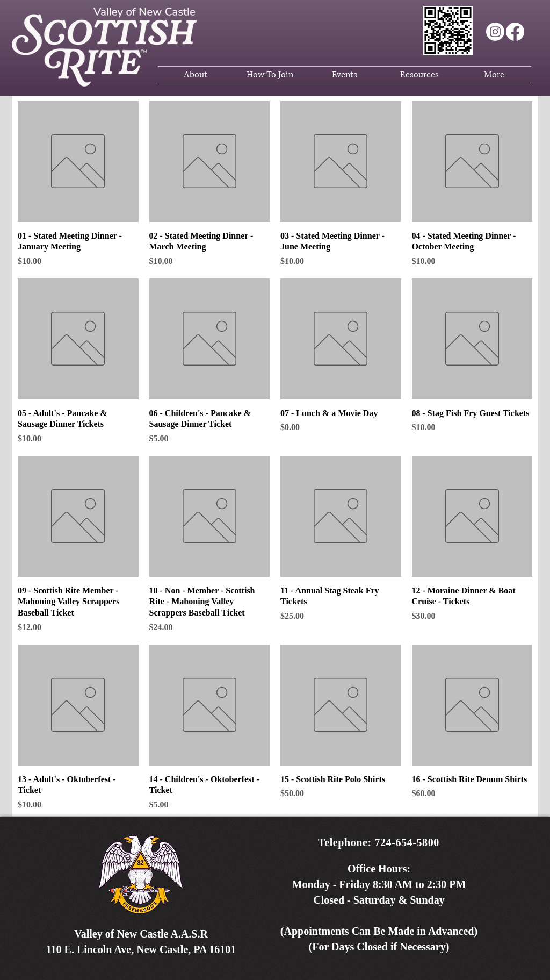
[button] (195, 75)
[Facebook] (515, 32)
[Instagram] (495, 32)
